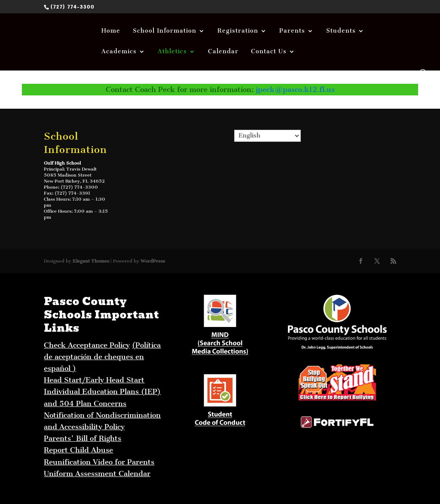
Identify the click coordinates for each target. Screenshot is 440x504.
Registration (238, 31)
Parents (292, 31)
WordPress (153, 261)
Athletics (172, 52)
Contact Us (269, 52)
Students (341, 31)
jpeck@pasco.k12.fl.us (295, 89)
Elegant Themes (91, 261)
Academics (119, 52)
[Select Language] (268, 136)
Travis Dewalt (81, 169)
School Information (165, 31)
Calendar (223, 52)
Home (111, 31)
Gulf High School (62, 163)
